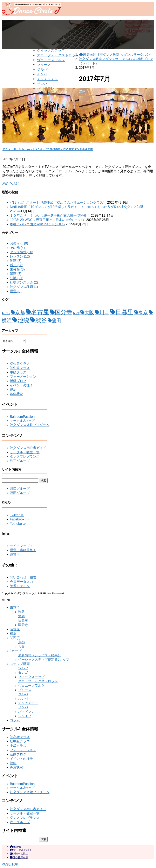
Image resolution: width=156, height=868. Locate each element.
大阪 (21, 647)
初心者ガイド (19, 857)
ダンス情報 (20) (22, 252)
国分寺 (23, 625)
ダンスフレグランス (25, 457)
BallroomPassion (22, 417)
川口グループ (20, 489)
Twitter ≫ (17, 515)
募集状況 (16, 394)
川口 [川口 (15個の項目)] (104, 312)
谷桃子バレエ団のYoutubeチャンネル (37, 224)
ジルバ (42, 69)
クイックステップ (51, 50)
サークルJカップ (22, 421)
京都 (21, 642)
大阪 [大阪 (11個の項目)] (89, 313)
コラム (15, 720)
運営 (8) (16, 291)
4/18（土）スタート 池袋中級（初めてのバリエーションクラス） (58, 202)
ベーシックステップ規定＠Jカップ (44, 660)
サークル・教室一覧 (25, 452)
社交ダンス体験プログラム (30, 425)
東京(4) (15, 607)
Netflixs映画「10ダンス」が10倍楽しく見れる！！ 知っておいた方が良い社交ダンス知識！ (78, 207)
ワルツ (23, 668)
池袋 (21, 616)
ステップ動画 (20, 664)
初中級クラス (20, 368)
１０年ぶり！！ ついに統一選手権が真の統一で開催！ (50, 216)
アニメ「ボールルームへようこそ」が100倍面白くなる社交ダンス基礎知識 (48, 149)
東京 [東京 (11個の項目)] (143, 313)
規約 (13, 390)
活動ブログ (18, 381)
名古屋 (15, 629)
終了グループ (20, 461)
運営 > (15, 554)
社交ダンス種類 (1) (24, 287)
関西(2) (15, 638)
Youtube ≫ (18, 524)
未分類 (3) (17, 269)
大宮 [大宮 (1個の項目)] (77, 313)
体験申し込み (19, 854)
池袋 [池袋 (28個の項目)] (23, 320)
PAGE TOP (10, 864)
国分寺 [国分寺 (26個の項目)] (63, 312)
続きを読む (11, 183)
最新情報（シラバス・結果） (40, 655)
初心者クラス (20, 364)
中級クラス (18, 372)
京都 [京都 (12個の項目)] (20, 312)
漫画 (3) (16, 274)
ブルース (44, 65)
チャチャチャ (47, 79)
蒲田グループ (20, 493)
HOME (15, 847)
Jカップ (16, 651)
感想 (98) (17, 265)
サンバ (42, 84)
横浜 (13, 633)
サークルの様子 (21, 850)
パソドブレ (46, 88)
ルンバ (42, 74)
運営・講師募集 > (23, 550)
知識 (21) (17, 278)
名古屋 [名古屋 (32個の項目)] (40, 312)
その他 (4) (17, 248)
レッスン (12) (20, 256)
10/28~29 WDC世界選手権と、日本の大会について (48, 220)
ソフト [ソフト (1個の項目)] (7, 313)
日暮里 (23, 620)
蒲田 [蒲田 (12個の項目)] (56, 321)
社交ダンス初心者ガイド (28, 448)
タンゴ (23, 673)
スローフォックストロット (58, 55)
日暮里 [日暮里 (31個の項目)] (124, 312)
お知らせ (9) (19, 243)
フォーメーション (23, 377)
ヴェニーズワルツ (51, 60)
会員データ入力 (21, 582)
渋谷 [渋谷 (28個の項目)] (41, 320)
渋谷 (21, 612)
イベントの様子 (21, 385)
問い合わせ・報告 (23, 577)
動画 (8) (16, 261)
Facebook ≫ (19, 519)
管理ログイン (20, 586)
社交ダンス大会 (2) (24, 282)
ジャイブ (44, 93)
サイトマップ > (21, 546)
